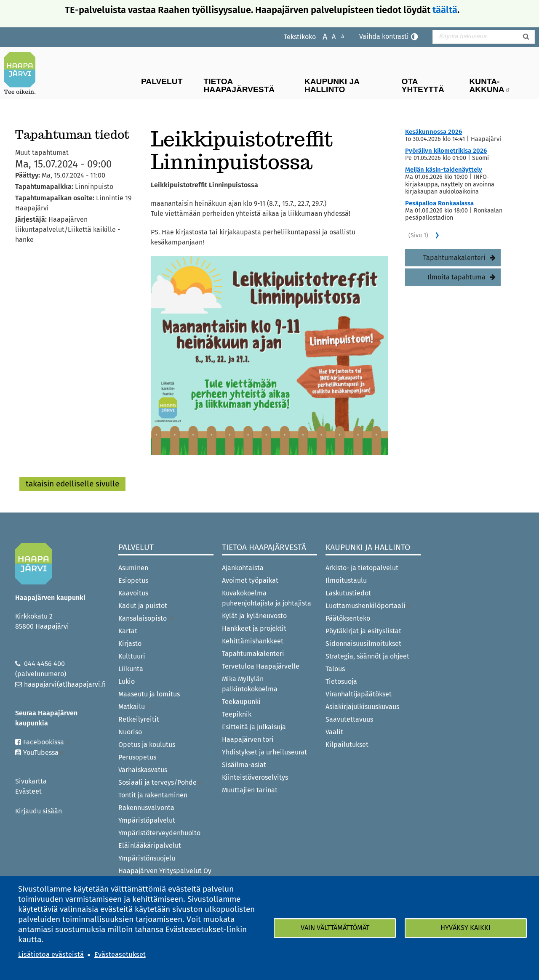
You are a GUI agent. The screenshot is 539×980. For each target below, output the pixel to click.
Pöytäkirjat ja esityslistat (363, 631)
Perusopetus (137, 757)
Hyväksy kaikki (466, 928)
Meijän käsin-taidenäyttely (444, 170)
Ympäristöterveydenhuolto (159, 833)
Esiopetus (133, 580)
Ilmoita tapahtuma (456, 277)
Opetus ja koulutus (147, 745)
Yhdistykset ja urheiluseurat (264, 752)
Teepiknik (237, 714)
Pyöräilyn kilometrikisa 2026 (446, 151)
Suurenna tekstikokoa (321, 36)
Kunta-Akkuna (490, 85)
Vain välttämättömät (335, 928)
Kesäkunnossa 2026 (434, 132)
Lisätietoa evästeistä (51, 955)
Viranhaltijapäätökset (359, 694)
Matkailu (135, 707)
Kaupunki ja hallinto (332, 85)
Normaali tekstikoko (330, 36)
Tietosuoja (341, 681)
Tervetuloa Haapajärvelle (261, 666)
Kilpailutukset (347, 745)
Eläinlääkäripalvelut (150, 846)
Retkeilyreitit (139, 719)
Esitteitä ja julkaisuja (254, 727)
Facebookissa (47, 742)
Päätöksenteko (348, 618)
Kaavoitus (133, 593)
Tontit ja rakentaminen (153, 795)
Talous (335, 669)
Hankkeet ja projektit (254, 628)
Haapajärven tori (248, 740)
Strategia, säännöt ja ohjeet (367, 656)
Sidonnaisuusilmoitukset (363, 644)
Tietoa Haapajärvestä (239, 85)
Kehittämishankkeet (253, 641)
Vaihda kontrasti (384, 36)
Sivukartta (31, 781)
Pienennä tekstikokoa (338, 36)
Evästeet (28, 791)
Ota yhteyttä (423, 85)
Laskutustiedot (348, 593)
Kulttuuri (132, 656)
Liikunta (131, 669)
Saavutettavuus (349, 719)
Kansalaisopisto (146, 618)
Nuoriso (130, 732)
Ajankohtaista (243, 568)
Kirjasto (130, 644)
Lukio (127, 681)
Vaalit (334, 732)
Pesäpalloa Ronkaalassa (439, 203)
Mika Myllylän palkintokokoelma (250, 684)
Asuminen (133, 568)
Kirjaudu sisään (39, 811)
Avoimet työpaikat (250, 580)
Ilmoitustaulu (346, 580)
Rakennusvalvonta (146, 808)
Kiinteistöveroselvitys (255, 777)
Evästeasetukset (120, 955)
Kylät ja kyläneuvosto (254, 616)
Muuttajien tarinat (250, 790)
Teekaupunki (241, 702)
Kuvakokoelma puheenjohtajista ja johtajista (267, 598)
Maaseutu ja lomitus (149, 694)
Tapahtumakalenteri (454, 258)
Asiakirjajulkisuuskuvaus (362, 707)
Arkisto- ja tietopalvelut (362, 568)
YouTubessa (44, 753)
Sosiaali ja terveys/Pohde (160, 782)
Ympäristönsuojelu (147, 858)
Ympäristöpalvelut (147, 820)
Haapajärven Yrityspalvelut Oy (165, 871)
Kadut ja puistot (143, 606)
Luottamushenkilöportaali (368, 606)
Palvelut (162, 81)
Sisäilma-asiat (244, 765)
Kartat (128, 631)
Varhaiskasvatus (143, 770)
